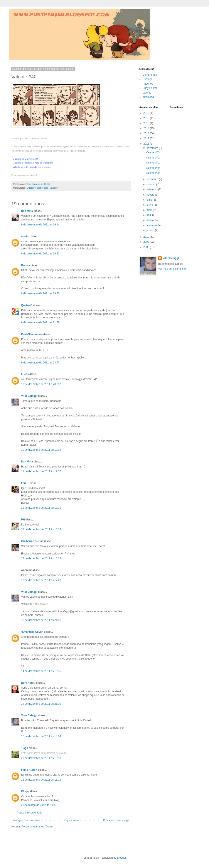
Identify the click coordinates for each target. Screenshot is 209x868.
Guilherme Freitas (32, 541)
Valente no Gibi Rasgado (25, 167)
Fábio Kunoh (29, 770)
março (151, 220)
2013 (147, 133)
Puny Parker (150, 88)
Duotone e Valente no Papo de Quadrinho (33, 163)
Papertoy (148, 84)
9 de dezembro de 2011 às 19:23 (40, 293)
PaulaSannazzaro (32, 334)
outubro (151, 184)
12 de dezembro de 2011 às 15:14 (41, 529)
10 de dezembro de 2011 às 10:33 (41, 450)
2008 (147, 247)
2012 (147, 138)
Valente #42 (153, 158)
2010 (147, 237)
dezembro (153, 148)
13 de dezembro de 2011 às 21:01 (41, 620)
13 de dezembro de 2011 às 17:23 (41, 580)
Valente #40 (153, 168)
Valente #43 (153, 152)
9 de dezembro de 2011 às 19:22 (40, 254)
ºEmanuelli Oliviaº (32, 632)
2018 (147, 113)
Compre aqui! (150, 75)
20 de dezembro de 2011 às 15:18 (41, 758)
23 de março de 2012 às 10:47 (39, 805)
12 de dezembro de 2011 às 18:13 (41, 558)
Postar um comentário (29, 813)
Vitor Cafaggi (29, 396)
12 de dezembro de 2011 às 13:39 (41, 508)
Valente (54, 188)
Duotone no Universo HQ (25, 159)
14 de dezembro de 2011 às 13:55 (41, 671)
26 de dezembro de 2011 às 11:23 (41, 780)
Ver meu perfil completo (172, 269)
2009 (147, 242)
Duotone (31, 188)
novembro (153, 179)
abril (149, 215)
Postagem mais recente (26, 820)
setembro (152, 189)
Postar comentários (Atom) (37, 827)
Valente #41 (153, 163)
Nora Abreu (28, 683)
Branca (26, 265)
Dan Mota (27, 211)
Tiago (25, 748)
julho (150, 200)
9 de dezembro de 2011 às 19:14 (40, 225)
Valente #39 (153, 173)
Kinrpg (25, 791)
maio (150, 210)
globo (40, 188)
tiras (46, 188)
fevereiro (152, 225)
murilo (25, 236)
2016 (147, 118)
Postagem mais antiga (116, 820)
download (148, 97)
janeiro (151, 230)
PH (23, 520)
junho (150, 205)
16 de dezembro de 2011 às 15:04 (41, 736)
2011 (147, 144)
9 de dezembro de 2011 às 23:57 (40, 363)
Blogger (122, 858)
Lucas (25, 374)
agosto (151, 195)
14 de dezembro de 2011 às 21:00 (41, 704)
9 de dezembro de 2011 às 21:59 (40, 322)
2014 (147, 128)
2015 (147, 123)
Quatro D (27, 305)
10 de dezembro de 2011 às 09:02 (41, 384)
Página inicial (72, 820)
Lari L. (25, 483)
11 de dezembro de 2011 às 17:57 (41, 471)
